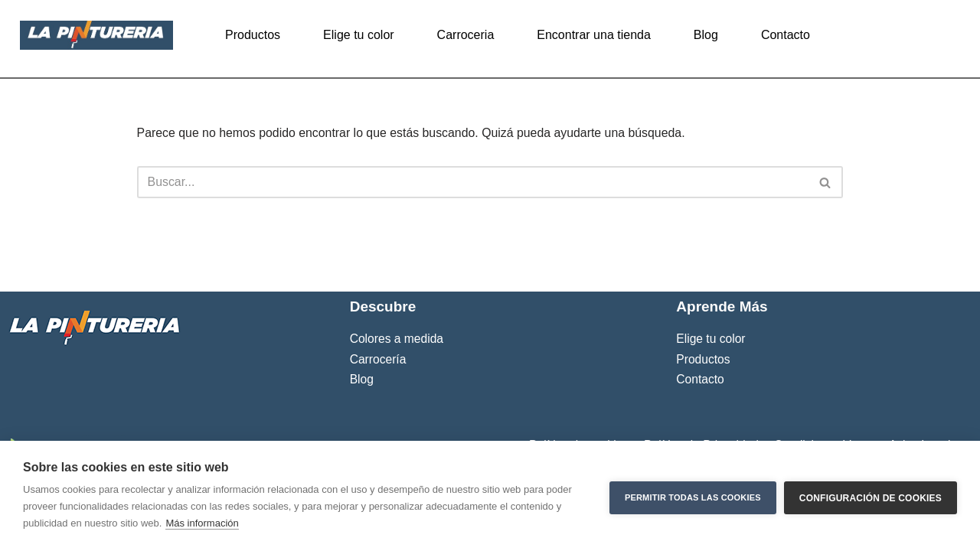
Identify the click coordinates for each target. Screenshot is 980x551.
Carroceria (466, 35)
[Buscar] (473, 183)
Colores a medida (397, 405)
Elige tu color (359, 35)
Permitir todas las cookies (693, 496)
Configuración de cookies (871, 496)
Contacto (786, 35)
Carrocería (378, 425)
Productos (253, 35)
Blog (706, 35)
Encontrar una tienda (594, 35)
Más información (202, 523)
